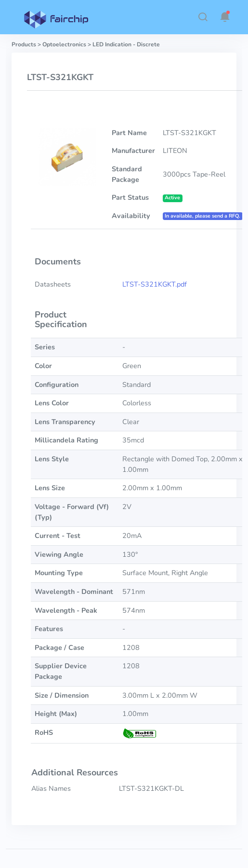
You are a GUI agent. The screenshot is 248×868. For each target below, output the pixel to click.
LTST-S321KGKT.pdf (155, 284)
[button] (203, 17)
